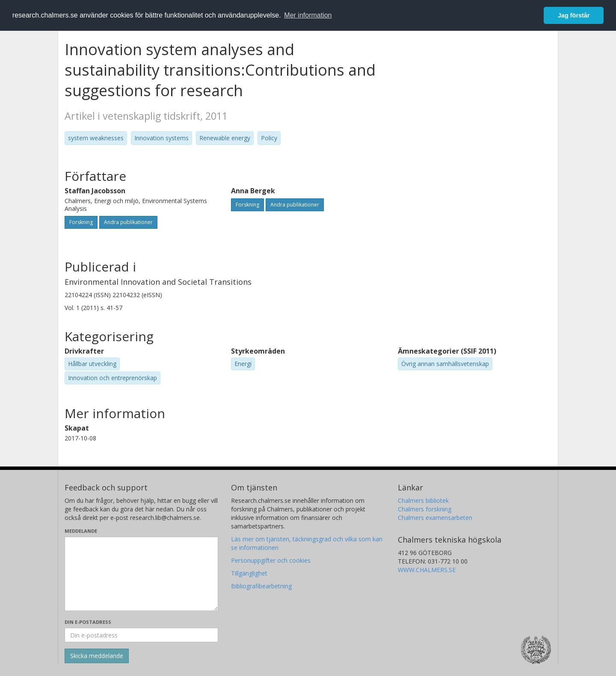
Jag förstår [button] (574, 15)
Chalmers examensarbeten (435, 518)
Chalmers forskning (425, 509)
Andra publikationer (128, 222)
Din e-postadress (88, 622)
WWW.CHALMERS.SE (427, 570)
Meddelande (81, 531)
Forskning (81, 222)
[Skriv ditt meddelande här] (141, 574)
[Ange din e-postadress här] (141, 635)
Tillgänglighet (249, 573)
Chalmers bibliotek (423, 500)
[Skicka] (97, 656)
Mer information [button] (308, 15)
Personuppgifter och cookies (271, 560)
